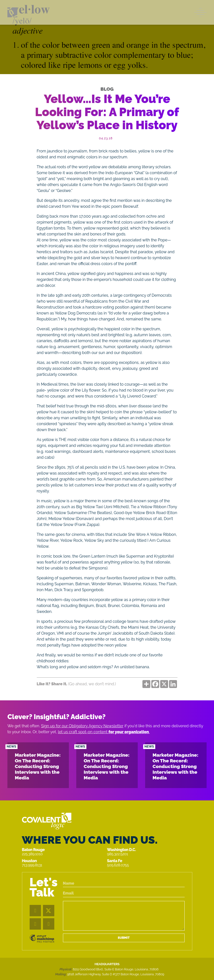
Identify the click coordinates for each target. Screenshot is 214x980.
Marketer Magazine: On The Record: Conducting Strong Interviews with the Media (38, 766)
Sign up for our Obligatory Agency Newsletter (82, 726)
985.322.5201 (118, 854)
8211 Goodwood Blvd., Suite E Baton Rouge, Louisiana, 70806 (116, 969)
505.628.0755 (118, 865)
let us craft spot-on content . (104, 732)
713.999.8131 (32, 865)
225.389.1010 (32, 854)
